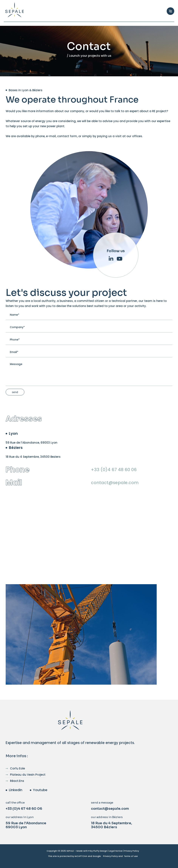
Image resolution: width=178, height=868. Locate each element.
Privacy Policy (132, 851)
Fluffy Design (100, 851)
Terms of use (131, 856)
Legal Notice (116, 851)
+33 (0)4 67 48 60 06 (114, 470)
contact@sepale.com (115, 483)
